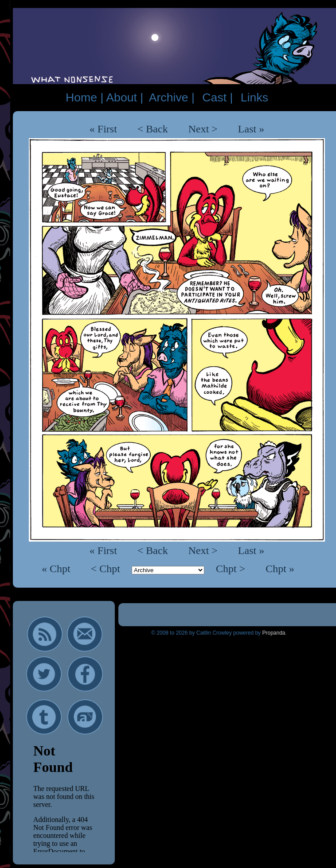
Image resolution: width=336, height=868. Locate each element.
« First (103, 129)
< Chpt (107, 569)
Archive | (172, 97)
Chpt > (232, 569)
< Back (153, 129)
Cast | (217, 97)
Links (254, 97)
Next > (203, 129)
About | (125, 97)
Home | (84, 97)
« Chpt (57, 569)
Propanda (273, 633)
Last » (251, 129)
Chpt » (280, 569)
